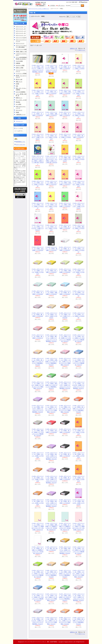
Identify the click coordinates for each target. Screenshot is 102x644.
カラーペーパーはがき (21, 38)
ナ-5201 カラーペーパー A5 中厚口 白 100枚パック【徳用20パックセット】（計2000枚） (38, 550)
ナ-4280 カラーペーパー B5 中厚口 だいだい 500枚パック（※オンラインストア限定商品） (65, 621)
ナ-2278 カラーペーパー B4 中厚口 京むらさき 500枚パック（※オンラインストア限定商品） (51, 479)
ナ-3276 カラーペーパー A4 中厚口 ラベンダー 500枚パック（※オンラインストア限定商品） (65, 385)
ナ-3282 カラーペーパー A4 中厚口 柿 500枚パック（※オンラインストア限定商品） (78, 409)
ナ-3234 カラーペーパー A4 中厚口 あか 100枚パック (38, 249)
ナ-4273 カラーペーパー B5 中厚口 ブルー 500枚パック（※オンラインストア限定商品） (38, 597)
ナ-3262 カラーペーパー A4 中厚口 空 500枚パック (65, 293)
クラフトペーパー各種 (21, 49)
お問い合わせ (61, 6)
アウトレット (19, 121)
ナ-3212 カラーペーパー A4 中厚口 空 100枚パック (65, 114)
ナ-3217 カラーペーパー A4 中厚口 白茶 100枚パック (65, 183)
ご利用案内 (52, 6)
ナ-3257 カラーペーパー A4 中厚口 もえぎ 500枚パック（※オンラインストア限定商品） (65, 338)
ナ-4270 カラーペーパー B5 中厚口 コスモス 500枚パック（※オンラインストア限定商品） (79, 574)
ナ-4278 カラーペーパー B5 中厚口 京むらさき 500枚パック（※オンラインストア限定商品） (51, 503)
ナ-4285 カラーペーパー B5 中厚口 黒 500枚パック (65, 501)
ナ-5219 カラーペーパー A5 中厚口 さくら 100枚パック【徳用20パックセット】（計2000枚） (79, 527)
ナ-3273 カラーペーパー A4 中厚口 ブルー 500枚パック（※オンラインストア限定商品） (79, 362)
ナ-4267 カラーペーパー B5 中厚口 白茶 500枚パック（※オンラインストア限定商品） (65, 574)
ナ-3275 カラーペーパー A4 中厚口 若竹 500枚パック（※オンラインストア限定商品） (52, 385)
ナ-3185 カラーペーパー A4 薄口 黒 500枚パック (51, 548)
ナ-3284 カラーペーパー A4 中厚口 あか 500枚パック (52, 431)
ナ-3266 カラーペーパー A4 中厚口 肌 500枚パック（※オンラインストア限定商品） (38, 362)
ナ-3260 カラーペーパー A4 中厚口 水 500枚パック (38, 293)
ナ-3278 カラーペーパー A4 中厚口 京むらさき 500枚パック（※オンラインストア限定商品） (38, 409)
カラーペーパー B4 (21, 29)
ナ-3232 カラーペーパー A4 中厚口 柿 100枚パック (65, 227)
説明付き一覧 (73, 49)
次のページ (82, 50)
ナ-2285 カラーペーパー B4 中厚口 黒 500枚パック (65, 478)
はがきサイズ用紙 (20, 65)
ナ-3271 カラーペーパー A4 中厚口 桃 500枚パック (38, 336)
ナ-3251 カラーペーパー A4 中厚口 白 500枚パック (65, 249)
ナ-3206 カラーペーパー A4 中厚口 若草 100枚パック (65, 92)
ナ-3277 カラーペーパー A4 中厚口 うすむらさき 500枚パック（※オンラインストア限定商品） (79, 385)
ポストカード (19, 110)
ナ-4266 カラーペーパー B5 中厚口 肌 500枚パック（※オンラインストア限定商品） (51, 574)
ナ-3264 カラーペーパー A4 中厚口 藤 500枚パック (38, 314)
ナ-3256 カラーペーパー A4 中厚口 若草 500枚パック (65, 271)
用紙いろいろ (19, 82)
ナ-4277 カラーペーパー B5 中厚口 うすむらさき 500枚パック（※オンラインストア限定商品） (38, 621)
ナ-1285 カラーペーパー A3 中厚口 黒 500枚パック (65, 454)
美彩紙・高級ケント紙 (21, 52)
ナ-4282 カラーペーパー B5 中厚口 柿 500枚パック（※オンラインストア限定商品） (78, 621)
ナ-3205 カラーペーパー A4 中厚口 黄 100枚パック (51, 92)
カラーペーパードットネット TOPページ (38, 9)
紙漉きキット (19, 98)
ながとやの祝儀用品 (21, 92)
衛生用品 (18, 102)
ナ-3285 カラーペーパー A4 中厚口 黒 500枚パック (65, 431)
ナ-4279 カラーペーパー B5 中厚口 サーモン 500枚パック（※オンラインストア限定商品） (51, 621)
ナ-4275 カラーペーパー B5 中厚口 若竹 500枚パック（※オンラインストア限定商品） (65, 597)
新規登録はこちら (21, 142)
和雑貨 (17, 112)
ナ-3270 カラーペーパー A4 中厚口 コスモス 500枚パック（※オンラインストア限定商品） (65, 362)
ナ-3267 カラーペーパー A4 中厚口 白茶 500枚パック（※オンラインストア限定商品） (52, 362)
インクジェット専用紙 (21, 74)
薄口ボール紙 (19, 79)
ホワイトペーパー (20, 43)
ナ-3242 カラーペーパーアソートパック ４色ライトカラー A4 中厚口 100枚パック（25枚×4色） (52, 159)
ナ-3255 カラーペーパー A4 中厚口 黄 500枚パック (51, 271)
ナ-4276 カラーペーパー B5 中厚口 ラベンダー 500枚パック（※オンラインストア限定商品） (78, 597)
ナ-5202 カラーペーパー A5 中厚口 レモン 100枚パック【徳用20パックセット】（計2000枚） (38, 527)
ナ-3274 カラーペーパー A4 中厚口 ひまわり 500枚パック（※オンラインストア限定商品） (38, 385)
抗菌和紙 (18, 63)
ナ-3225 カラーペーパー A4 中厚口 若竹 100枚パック (65, 205)
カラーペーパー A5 (21, 35)
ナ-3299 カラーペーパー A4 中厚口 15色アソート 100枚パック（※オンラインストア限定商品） (38, 69)
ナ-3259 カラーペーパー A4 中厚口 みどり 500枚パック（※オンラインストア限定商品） (79, 338)
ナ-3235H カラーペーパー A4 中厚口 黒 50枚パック (52, 249)
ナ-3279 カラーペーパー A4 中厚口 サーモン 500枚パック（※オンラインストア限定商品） (51, 409)
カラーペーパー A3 (21, 27)
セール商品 (18, 104)
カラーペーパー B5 (21, 33)
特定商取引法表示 (20, 148)
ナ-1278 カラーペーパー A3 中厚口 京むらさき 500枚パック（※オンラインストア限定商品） (51, 456)
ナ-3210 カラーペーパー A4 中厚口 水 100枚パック (38, 114)
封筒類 (17, 84)
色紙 (17, 86)
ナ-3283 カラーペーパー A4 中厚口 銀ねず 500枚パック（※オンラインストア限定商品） (38, 432)
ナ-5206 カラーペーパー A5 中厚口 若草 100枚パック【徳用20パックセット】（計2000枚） (52, 527)
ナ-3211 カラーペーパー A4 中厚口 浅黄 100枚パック (52, 114)
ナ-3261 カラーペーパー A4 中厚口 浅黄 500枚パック (52, 293)
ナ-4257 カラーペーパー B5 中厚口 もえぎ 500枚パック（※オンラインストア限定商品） (79, 550)
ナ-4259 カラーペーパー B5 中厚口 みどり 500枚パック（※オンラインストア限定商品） (38, 574)
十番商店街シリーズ (21, 115)
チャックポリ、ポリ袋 (21, 100)
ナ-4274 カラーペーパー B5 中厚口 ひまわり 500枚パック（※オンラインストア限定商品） (51, 597)
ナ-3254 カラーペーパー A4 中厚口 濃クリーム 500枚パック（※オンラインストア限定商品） (51, 338)
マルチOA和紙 (19, 61)
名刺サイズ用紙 (20, 68)
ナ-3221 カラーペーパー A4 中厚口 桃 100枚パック (78, 136)
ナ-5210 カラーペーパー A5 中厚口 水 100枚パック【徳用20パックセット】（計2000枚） (65, 527)
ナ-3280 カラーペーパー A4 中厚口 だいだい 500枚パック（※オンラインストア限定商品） (65, 409)
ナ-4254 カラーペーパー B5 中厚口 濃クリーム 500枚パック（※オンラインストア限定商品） (65, 550)
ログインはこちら (21, 144)
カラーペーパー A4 (21, 31)
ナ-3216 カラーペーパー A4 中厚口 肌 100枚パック (51, 183)
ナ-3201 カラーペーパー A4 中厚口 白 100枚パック (65, 67)
